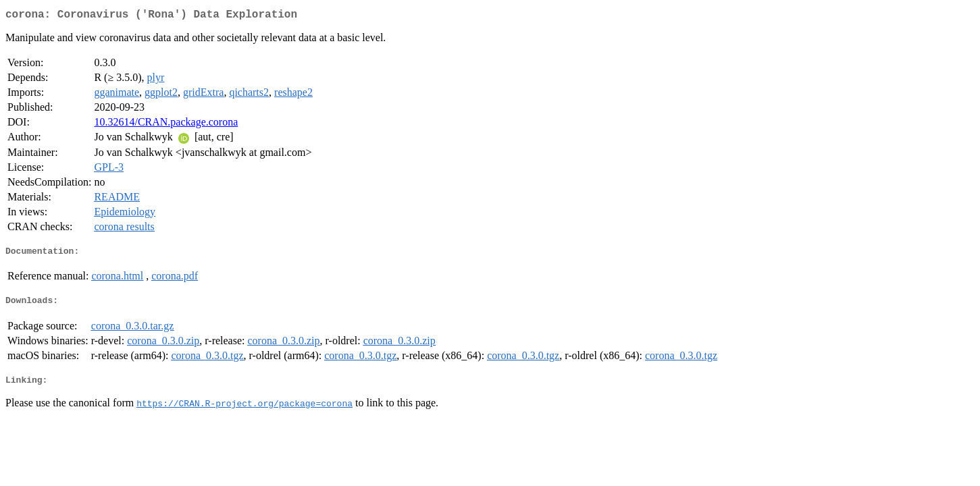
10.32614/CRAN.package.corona (166, 125)
